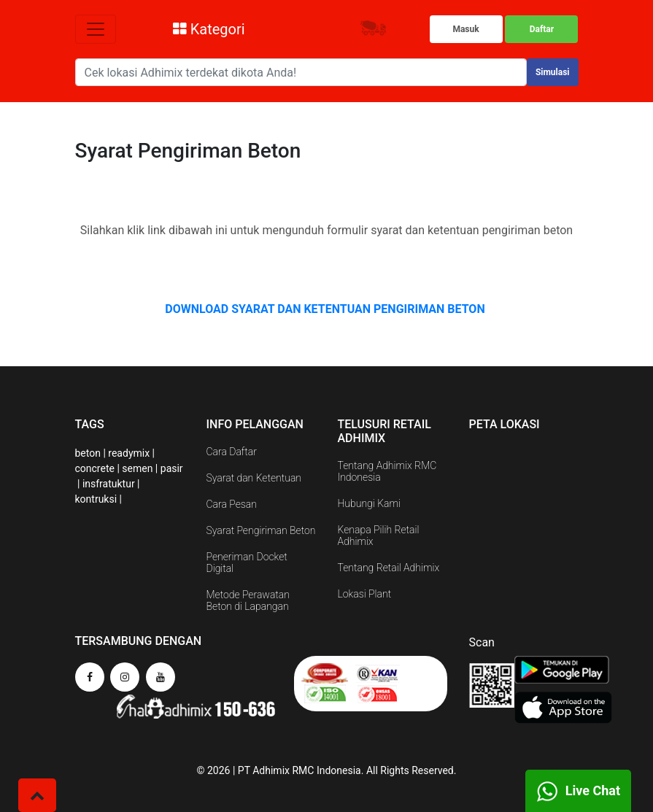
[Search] (301, 72)
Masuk (465, 29)
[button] (37, 795)
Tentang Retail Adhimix (389, 568)
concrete (95, 468)
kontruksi (96, 499)
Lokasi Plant (365, 594)
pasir (172, 468)
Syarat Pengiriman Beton (261, 530)
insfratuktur (109, 484)
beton (88, 453)
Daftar (542, 29)
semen (137, 468)
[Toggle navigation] (96, 29)
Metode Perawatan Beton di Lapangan (248, 600)
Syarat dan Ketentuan (254, 478)
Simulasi (553, 72)
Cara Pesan (232, 504)
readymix (129, 453)
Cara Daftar (232, 452)
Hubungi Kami (369, 503)
